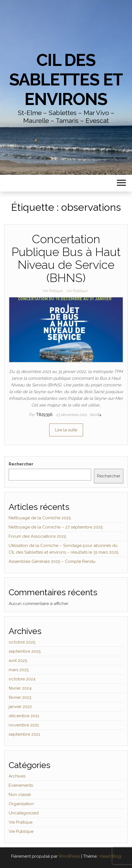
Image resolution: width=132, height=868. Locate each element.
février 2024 (20, 688)
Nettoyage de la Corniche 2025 (40, 518)
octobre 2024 (22, 679)
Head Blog (110, 856)
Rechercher (21, 464)
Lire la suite (66, 430)
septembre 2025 (25, 651)
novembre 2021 (24, 725)
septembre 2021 (24, 734)
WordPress (69, 856)
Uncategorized (24, 813)
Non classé (20, 795)
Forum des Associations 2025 (37, 536)
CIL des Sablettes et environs (66, 80)
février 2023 (20, 697)
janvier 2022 (20, 707)
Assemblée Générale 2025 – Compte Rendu (52, 561)
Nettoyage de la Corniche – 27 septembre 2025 (56, 527)
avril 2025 (18, 661)
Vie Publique (77, 291)
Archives (17, 776)
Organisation (21, 804)
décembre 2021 (24, 716)
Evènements (21, 785)
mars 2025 (19, 670)
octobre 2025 (22, 642)
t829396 (45, 415)
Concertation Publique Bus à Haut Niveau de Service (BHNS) (66, 259)
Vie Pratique (52, 291)
